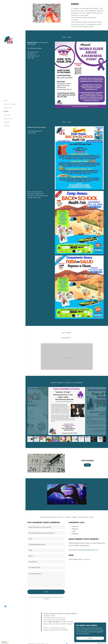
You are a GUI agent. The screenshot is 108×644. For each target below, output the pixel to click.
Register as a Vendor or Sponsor (37, 127)
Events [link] (6, 111)
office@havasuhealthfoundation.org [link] (88, 550)
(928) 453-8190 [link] (73, 550)
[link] (9, 40)
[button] (90, 560)
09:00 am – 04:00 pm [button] (83, 559)
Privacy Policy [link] (55, 597)
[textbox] (46, 527)
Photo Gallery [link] (8, 119)
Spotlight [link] (7, 126)
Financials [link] (7, 115)
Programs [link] (7, 122)
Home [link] (6, 101)
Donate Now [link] (8, 108)
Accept (90, 638)
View (87, 465)
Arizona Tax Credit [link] (10, 104)
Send (46, 592)
